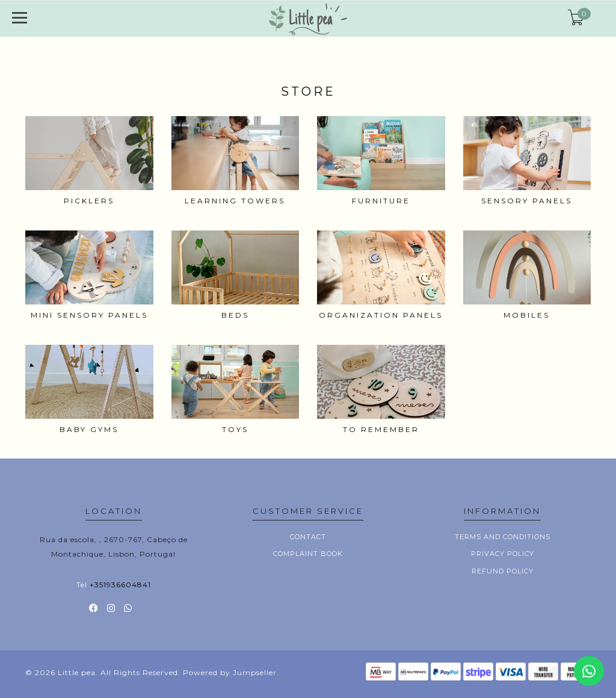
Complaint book (308, 554)
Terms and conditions (503, 537)
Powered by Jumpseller (230, 672)
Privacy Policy (503, 554)
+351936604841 (120, 585)
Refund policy (503, 571)
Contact (308, 537)
